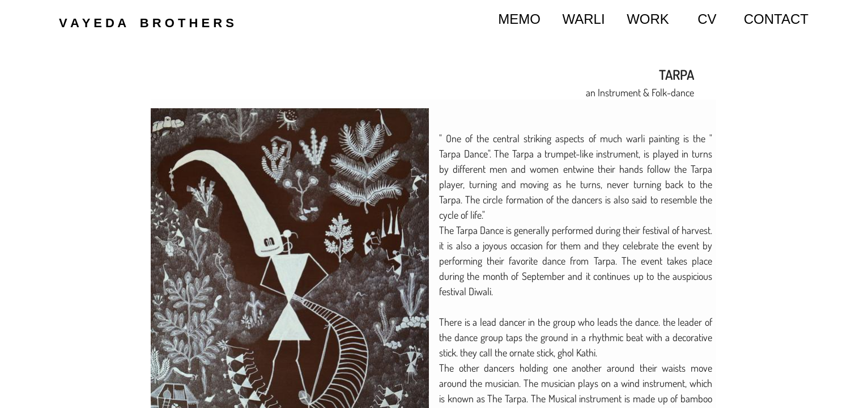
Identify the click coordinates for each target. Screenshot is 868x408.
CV (707, 19)
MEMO (519, 19)
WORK (648, 19)
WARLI (584, 19)
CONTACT (776, 19)
